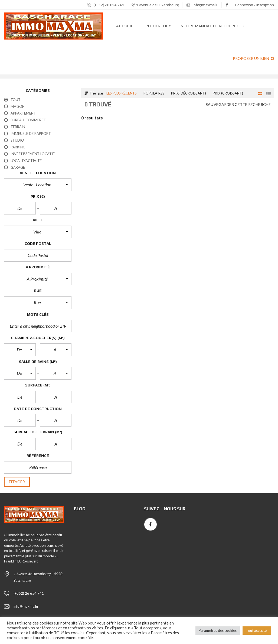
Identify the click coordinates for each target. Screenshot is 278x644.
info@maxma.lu (202, 5)
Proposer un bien (253, 58)
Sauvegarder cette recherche (238, 104)
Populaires (154, 93)
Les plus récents (122, 93)
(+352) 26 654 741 (106, 5)
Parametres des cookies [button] (218, 630)
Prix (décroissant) (189, 93)
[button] (38, 185)
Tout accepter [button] (257, 630)
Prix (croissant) (228, 93)
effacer (17, 482)
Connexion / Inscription (255, 5)
